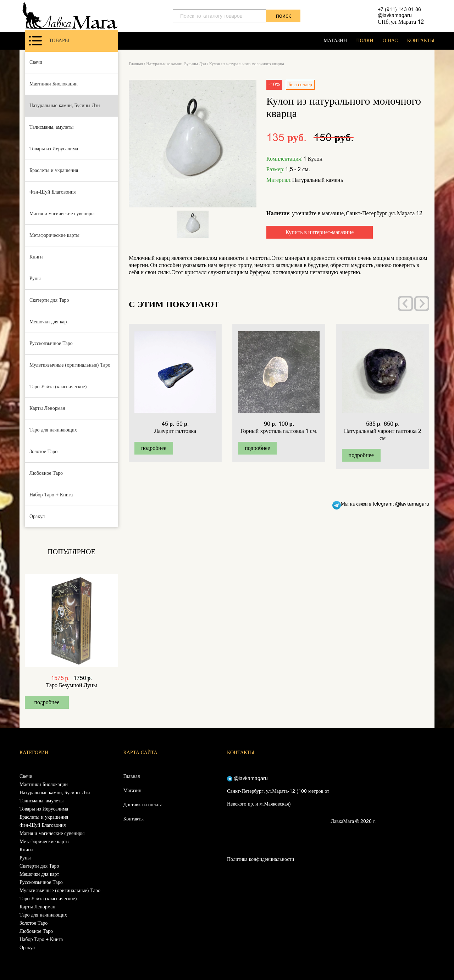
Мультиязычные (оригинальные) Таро (70, 365)
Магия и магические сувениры (62, 214)
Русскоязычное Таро (51, 343)
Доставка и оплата (143, 805)
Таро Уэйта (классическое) (58, 387)
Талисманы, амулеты (51, 127)
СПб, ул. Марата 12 (401, 22)
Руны (35, 279)
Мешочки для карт (49, 322)
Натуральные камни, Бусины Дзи (65, 105)
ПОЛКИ (365, 41)
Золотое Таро (43, 452)
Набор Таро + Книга (51, 495)
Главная (136, 64)
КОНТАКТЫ (421, 41)
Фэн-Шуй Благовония (53, 192)
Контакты (134, 819)
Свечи (36, 62)
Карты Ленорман (47, 408)
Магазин (132, 790)
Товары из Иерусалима (54, 149)
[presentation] (405, 304)
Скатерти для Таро (49, 300)
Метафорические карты (54, 235)
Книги (36, 257)
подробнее (47, 702)
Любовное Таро (46, 473)
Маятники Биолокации (54, 84)
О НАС (390, 41)
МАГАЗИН (335, 41)
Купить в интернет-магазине (320, 232)
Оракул (37, 516)
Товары (49, 41)
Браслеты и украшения (54, 170)
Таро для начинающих (53, 430)
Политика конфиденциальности (261, 859)
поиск (283, 16)
